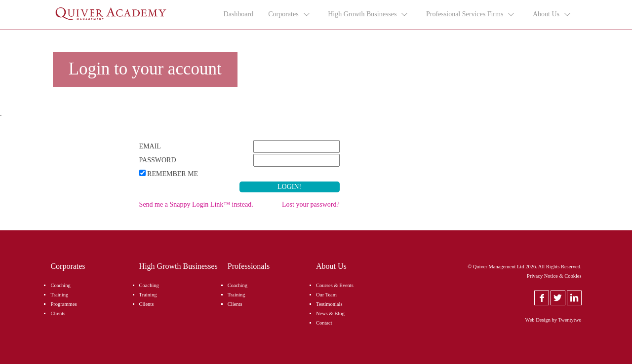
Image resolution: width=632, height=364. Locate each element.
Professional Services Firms (471, 14)
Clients (58, 313)
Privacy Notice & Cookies (554, 276)
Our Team (326, 295)
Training (59, 295)
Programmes (63, 304)
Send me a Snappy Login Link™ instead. (196, 204)
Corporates (289, 14)
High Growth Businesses (368, 14)
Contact (324, 323)
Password (158, 160)
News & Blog (330, 313)
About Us (552, 14)
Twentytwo (570, 320)
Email (150, 146)
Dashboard (239, 14)
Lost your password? (311, 204)
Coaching (60, 285)
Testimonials (329, 304)
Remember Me (173, 174)
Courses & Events (335, 285)
